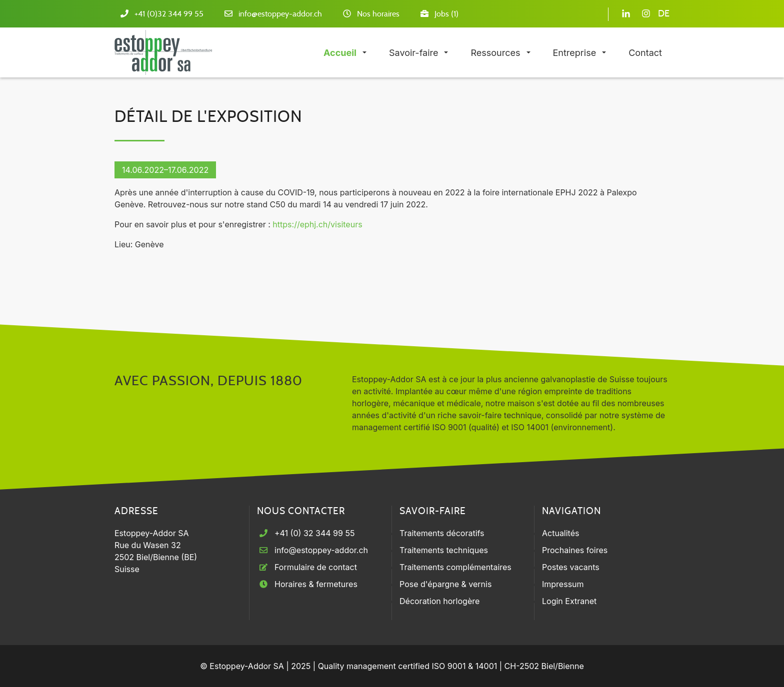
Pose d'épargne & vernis (445, 584)
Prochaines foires (575, 550)
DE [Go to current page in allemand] (664, 14)
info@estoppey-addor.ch (280, 14)
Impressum (563, 584)
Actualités (560, 533)
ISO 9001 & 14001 (464, 666)
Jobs (442, 14)
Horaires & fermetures (316, 584)
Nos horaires (378, 14)
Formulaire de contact (316, 567)
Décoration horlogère (439, 601)
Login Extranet (569, 601)
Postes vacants (571, 567)
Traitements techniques (444, 550)
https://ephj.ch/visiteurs (317, 224)
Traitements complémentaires (455, 567)
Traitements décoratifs (442, 533)
